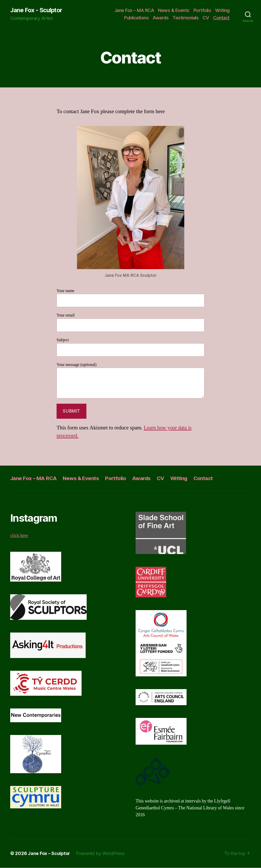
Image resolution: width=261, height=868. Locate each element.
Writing (222, 10)
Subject (130, 347)
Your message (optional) (130, 380)
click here (19, 536)
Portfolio (202, 10)
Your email (130, 323)
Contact (221, 18)
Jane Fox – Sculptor (49, 854)
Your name (130, 298)
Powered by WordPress (101, 854)
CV (206, 18)
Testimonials (186, 18)
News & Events (174, 10)
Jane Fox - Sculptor (37, 10)
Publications (136, 18)
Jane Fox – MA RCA (134, 10)
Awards (161, 18)
